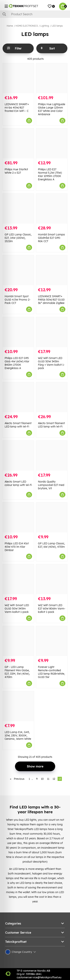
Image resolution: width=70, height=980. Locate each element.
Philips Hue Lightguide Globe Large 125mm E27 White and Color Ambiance (52, 109)
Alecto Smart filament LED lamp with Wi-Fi (18, 425)
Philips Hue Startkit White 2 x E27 (16, 171)
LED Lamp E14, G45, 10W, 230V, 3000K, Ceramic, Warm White (18, 735)
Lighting (45, 26)
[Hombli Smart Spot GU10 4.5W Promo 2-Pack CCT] (18, 270)
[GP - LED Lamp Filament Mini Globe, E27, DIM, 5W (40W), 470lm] (18, 641)
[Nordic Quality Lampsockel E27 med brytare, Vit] (52, 456)
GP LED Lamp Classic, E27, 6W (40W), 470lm (51, 545)
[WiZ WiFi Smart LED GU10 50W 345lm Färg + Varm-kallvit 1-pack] (52, 332)
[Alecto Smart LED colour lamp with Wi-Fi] (18, 456)
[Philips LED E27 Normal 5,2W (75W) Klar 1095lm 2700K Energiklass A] (52, 143)
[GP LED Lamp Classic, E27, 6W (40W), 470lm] (52, 517)
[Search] (35, 14)
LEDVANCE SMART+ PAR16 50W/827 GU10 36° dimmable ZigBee (51, 300)
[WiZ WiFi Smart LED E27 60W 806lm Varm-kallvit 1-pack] (52, 579)
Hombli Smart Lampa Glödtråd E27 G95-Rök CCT (51, 238)
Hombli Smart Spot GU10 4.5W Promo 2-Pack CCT (18, 300)
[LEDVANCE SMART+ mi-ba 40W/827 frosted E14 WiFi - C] (18, 78)
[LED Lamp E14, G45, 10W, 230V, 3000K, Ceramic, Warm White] (18, 706)
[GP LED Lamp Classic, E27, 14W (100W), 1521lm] (18, 209)
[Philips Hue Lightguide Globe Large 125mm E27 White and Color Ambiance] (52, 78)
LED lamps (57, 26)
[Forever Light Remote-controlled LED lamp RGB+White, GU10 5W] (52, 641)
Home (10, 26)
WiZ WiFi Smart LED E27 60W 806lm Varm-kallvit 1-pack (52, 609)
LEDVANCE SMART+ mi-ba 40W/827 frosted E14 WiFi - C (17, 108)
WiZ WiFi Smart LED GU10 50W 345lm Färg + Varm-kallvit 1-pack (51, 363)
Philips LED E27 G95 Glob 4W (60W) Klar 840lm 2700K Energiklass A (17, 363)
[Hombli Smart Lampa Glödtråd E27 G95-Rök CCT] (52, 209)
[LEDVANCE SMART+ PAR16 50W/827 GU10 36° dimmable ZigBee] (52, 270)
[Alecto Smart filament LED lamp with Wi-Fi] (18, 397)
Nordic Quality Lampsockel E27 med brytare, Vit (51, 485)
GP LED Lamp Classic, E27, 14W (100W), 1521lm (18, 238)
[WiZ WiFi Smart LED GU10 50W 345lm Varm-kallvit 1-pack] (18, 579)
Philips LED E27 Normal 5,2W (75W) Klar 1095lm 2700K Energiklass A (50, 174)
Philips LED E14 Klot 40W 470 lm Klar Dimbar (17, 547)
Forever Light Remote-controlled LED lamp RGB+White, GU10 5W (51, 672)
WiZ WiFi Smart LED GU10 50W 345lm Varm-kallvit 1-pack (17, 609)
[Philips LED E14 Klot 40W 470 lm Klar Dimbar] (18, 517)
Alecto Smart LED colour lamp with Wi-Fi (18, 483)
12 (54, 779)
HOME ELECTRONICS (27, 26)
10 (42, 779)
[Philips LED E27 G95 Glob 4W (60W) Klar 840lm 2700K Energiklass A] (18, 332)
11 (48, 779)
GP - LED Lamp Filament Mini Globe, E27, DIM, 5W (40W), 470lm (17, 672)
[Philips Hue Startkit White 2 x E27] (18, 143)
